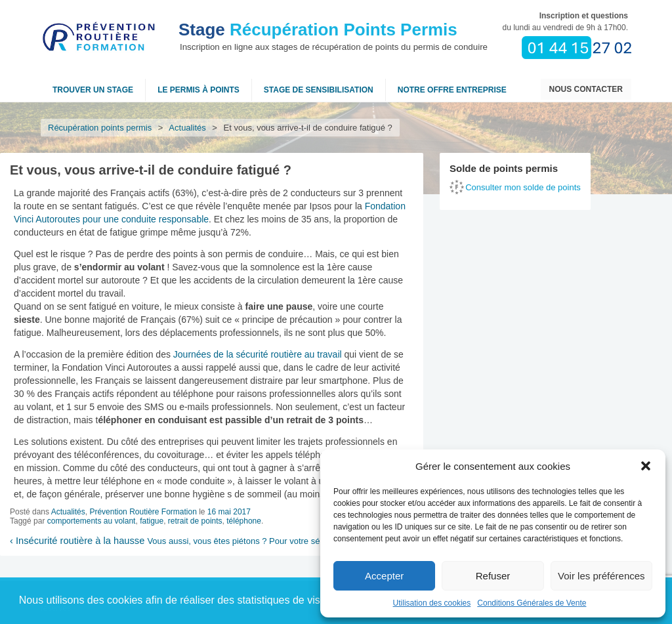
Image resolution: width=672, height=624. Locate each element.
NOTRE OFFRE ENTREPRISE (452, 90)
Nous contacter (586, 89)
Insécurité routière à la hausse (77, 541)
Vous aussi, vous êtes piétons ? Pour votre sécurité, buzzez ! (264, 541)
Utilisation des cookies (432, 603)
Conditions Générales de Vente (532, 603)
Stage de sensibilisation (319, 90)
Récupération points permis (100, 128)
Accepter (384, 576)
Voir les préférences (601, 576)
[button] (646, 466)
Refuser (493, 576)
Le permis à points (199, 90)
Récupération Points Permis (318, 30)
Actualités (188, 128)
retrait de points (195, 521)
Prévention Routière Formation (143, 512)
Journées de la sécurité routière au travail (258, 354)
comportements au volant (92, 521)
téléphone (244, 521)
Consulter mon (523, 187)
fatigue (152, 521)
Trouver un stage (93, 90)
